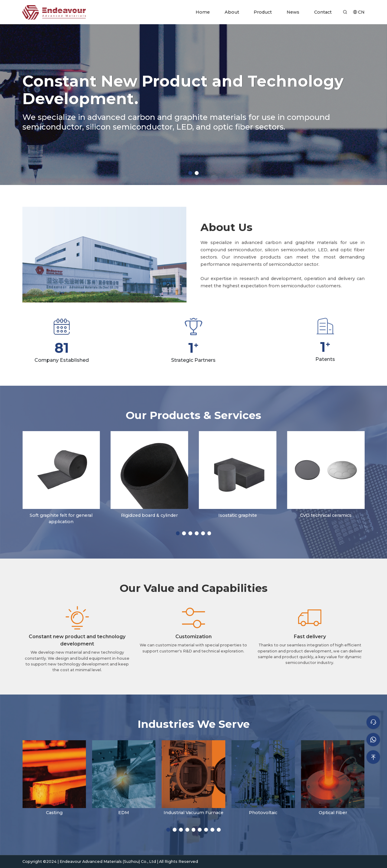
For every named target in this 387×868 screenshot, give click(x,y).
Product (263, 12)
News (293, 12)
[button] (190, 173)
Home (203, 12)
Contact (323, 12)
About (232, 12)
